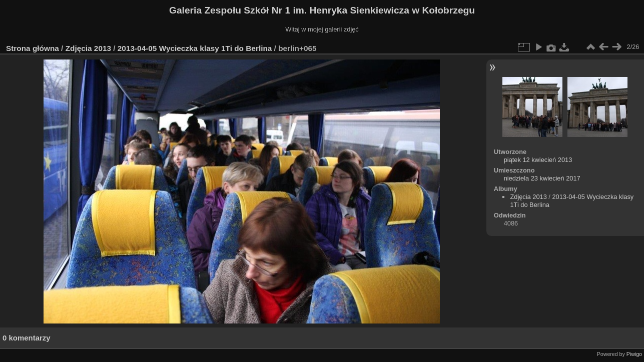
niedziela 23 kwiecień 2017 (542, 178)
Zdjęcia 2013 (88, 48)
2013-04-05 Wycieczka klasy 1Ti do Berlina (195, 48)
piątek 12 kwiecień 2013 (538, 160)
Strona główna (33, 48)
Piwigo (634, 354)
